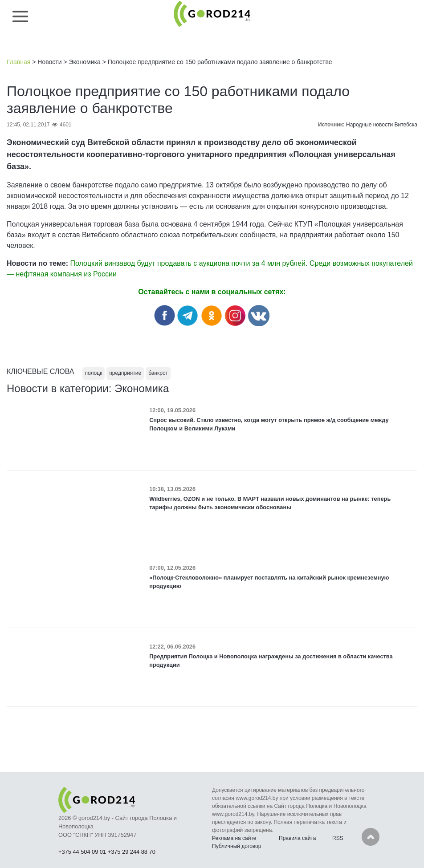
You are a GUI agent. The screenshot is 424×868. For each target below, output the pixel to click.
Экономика (84, 62)
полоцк (94, 373)
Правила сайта (297, 838)
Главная (18, 62)
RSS (338, 838)
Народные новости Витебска (382, 125)
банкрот (158, 373)
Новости (49, 62)
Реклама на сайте (234, 838)
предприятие (125, 373)
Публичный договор (236, 846)
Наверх (371, 837)
